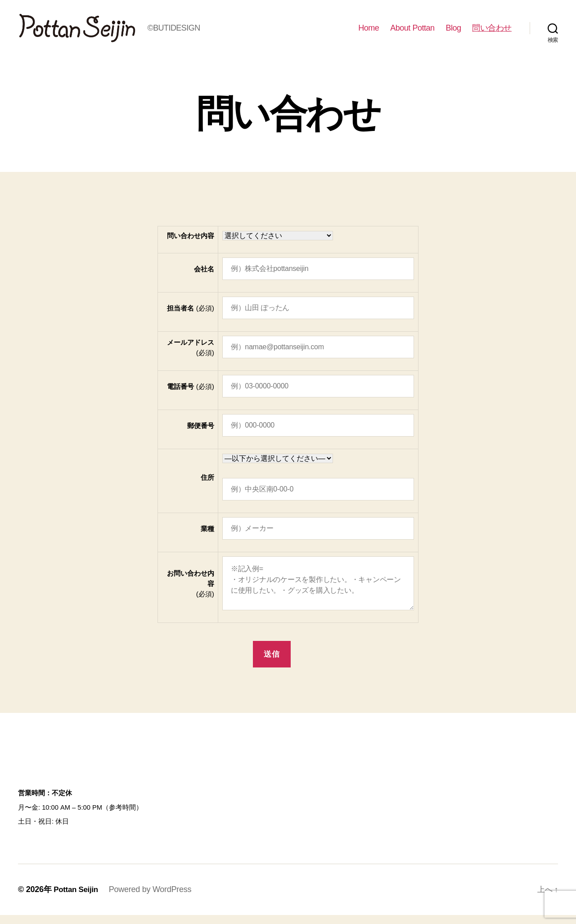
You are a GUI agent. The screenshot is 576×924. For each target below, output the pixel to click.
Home (369, 32)
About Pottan (412, 32)
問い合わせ (492, 32)
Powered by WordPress (153, 898)
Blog (453, 32)
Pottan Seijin (77, 898)
